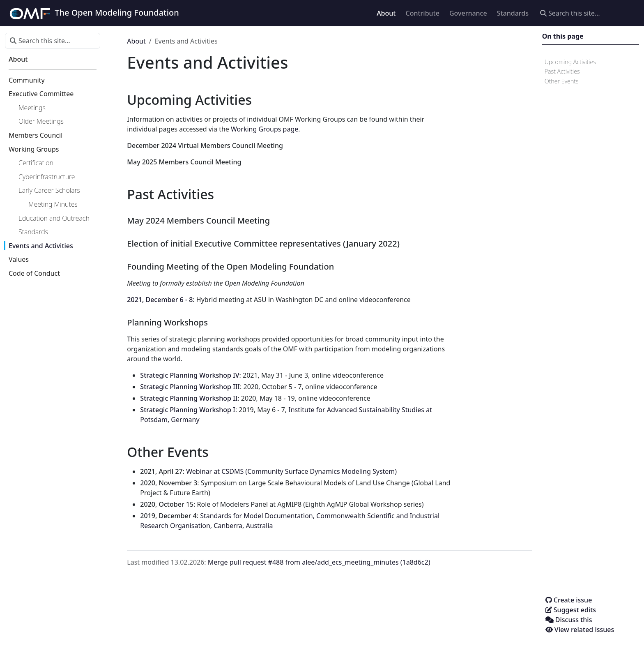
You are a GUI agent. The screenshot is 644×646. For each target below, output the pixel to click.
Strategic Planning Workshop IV (190, 375)
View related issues (580, 630)
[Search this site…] (587, 13)
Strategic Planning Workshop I (187, 410)
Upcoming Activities (570, 62)
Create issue (569, 600)
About (136, 41)
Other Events (562, 81)
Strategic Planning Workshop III (190, 387)
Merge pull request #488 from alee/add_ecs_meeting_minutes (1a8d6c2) (319, 562)
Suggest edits (571, 610)
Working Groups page (264, 129)
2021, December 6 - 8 (160, 300)
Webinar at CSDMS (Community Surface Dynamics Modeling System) (291, 471)
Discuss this (569, 620)
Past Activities (562, 71)
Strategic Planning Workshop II (189, 398)
